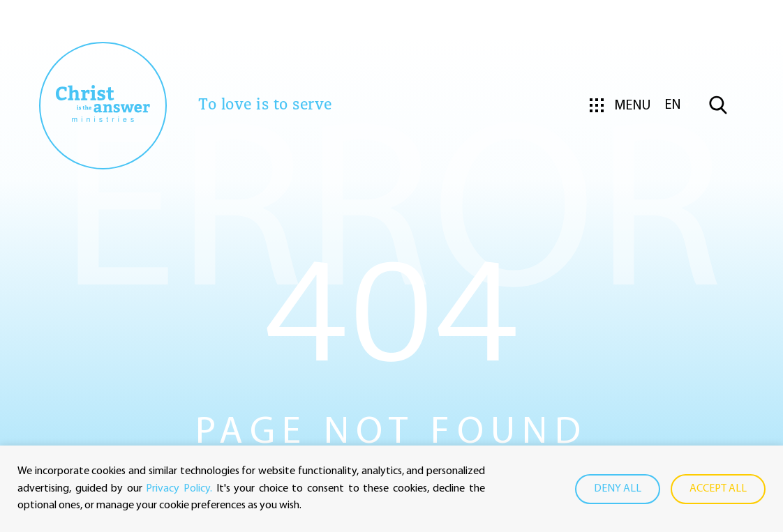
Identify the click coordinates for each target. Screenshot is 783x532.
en (673, 105)
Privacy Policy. (179, 489)
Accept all (718, 489)
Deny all (618, 489)
